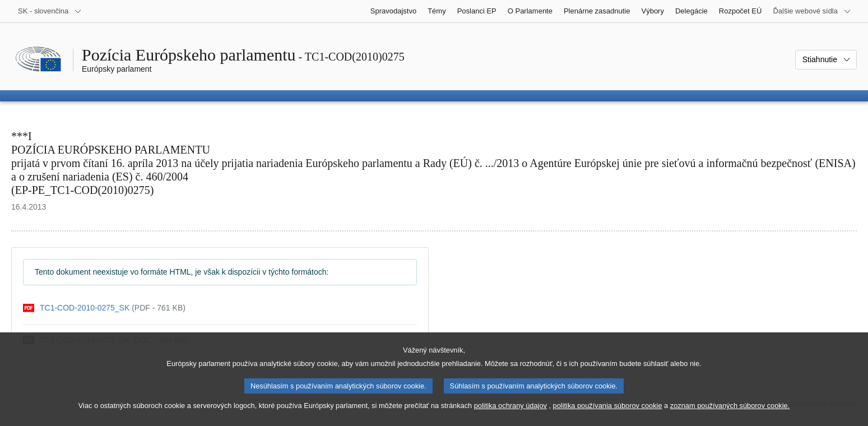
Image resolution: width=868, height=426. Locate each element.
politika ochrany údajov (510, 415)
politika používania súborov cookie (608, 415)
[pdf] (104, 308)
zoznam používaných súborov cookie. (730, 415)
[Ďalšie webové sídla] (812, 11)
